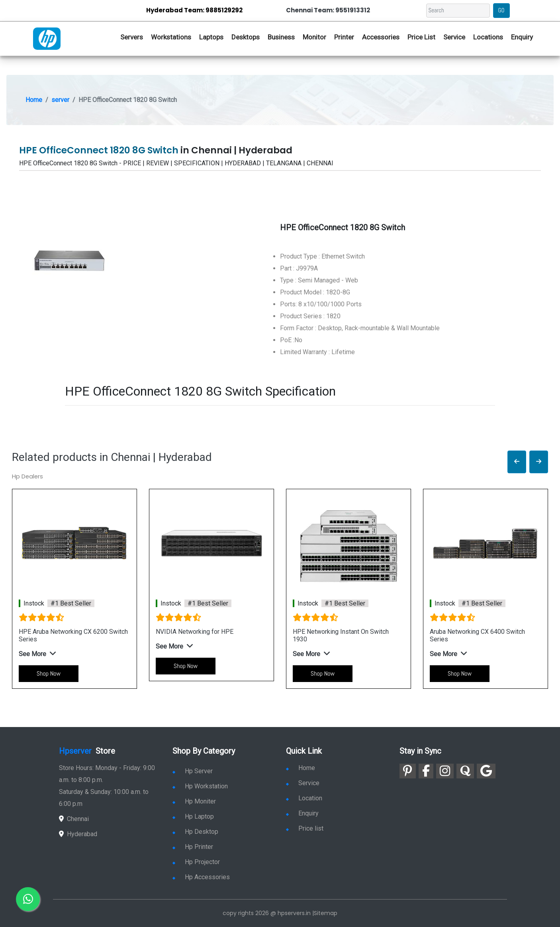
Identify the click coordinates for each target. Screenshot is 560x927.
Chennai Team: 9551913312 (328, 10)
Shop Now (49, 673)
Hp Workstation (200, 786)
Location (304, 798)
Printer (344, 37)
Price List (421, 37)
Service (454, 37)
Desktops (246, 37)
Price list (305, 828)
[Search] (458, 11)
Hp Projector (196, 862)
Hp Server (193, 771)
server (60, 100)
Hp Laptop (193, 816)
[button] (517, 462)
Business (281, 37)
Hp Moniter (194, 801)
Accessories (381, 37)
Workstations (171, 37)
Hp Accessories (201, 877)
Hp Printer (193, 847)
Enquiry (522, 37)
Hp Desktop (195, 832)
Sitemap (326, 913)
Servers (132, 37)
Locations (488, 37)
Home (34, 100)
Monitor (314, 37)
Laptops (211, 37)
